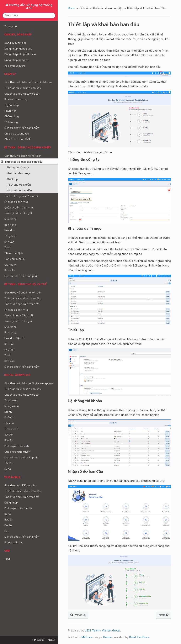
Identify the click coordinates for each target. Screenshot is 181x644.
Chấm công (12, 116)
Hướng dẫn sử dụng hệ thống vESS (30, 6)
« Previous (38, 640)
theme (107, 637)
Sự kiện (9, 434)
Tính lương (11, 122)
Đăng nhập (11, 502)
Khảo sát (10, 417)
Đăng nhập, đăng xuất (18, 48)
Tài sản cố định (14, 253)
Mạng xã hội (12, 406)
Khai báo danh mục (16, 99)
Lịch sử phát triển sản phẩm (22, 128)
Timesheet (11, 429)
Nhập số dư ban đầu (19, 190)
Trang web (11, 400)
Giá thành (11, 264)
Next (163, 615)
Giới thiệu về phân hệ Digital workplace (29, 383)
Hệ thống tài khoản (19, 184)
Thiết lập (12, 179)
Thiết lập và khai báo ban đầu (23, 88)
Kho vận (9, 242)
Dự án (8, 412)
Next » (52, 640)
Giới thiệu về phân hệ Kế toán (23, 156)
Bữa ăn (9, 440)
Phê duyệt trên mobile (18, 508)
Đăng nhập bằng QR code (20, 54)
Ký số (8, 469)
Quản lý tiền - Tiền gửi (18, 213)
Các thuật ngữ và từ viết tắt (22, 93)
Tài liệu (9, 463)
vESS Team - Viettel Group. (103, 630)
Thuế (8, 247)
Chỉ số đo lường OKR (17, 139)
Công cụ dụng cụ (15, 259)
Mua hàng (11, 219)
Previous (78, 615)
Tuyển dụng (12, 105)
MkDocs (87, 637)
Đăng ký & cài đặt (15, 43)
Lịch (7, 531)
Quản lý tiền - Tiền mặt (19, 207)
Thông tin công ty (18, 167)
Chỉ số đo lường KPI (17, 133)
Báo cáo (10, 270)
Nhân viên (11, 110)
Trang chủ (11, 26)
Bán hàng (10, 224)
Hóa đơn (10, 230)
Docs (71, 8)
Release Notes (13, 542)
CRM (7, 559)
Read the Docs (139, 637)
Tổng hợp (10, 236)
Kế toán (9, 344)
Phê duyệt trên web (17, 446)
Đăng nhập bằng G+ (17, 60)
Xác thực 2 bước (15, 66)
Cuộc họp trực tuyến (17, 451)
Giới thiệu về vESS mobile (20, 485)
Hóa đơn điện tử (15, 338)
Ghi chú (9, 423)
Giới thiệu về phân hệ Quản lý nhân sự (28, 82)
